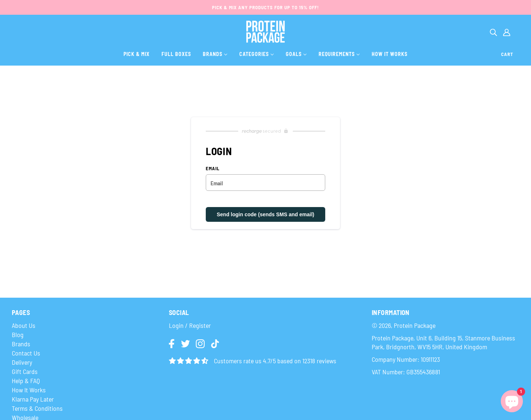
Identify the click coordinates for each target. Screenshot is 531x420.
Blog (18, 335)
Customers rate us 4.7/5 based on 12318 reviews (275, 361)
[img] (172, 344)
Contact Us (26, 353)
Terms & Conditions (37, 408)
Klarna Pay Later (33, 399)
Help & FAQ (26, 381)
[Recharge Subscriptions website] (265, 131)
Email (213, 169)
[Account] (507, 32)
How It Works (29, 390)
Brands (21, 344)
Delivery (22, 362)
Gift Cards (25, 371)
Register (200, 325)
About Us (24, 325)
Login (176, 325)
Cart (507, 54)
